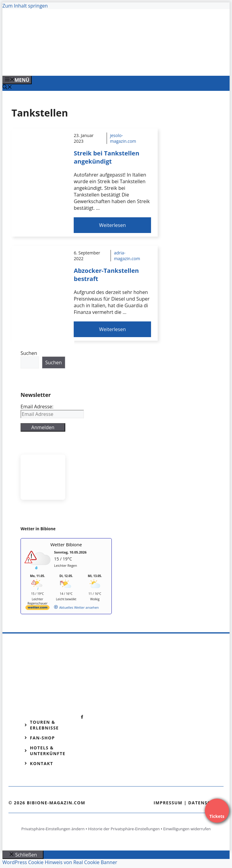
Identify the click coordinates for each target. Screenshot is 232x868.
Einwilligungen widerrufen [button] (187, 829)
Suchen (29, 353)
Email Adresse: (37, 407)
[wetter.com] (37, 609)
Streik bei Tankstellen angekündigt (106, 157)
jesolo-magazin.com (123, 138)
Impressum (168, 803)
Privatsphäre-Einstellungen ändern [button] (53, 829)
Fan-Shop (42, 738)
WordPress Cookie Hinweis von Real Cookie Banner (60, 862)
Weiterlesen (112, 225)
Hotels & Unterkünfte (48, 751)
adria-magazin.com (127, 256)
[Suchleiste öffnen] (7, 88)
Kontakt (42, 763)
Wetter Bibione (66, 544)
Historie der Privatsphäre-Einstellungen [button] (124, 829)
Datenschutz (206, 803)
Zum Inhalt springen (25, 6)
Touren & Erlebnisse (44, 725)
